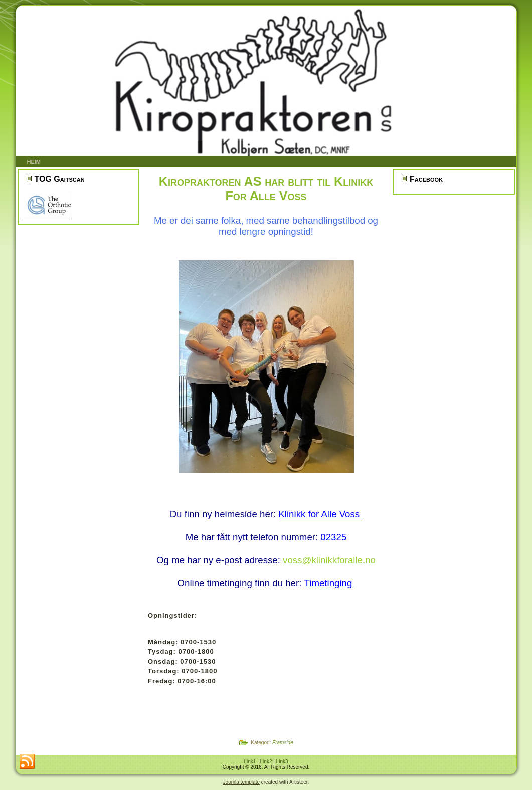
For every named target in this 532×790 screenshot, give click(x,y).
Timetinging (330, 583)
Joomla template (241, 782)
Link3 (282, 762)
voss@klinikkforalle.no (329, 560)
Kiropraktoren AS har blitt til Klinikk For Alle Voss (266, 188)
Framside (283, 743)
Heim (34, 162)
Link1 (250, 762)
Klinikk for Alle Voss (320, 514)
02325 (333, 537)
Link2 (266, 762)
